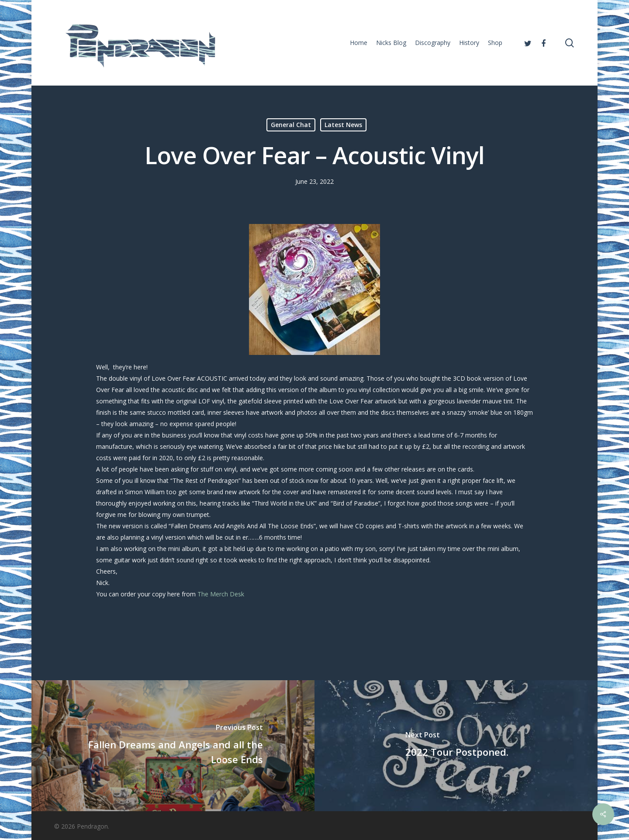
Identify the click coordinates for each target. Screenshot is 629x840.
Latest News (343, 125)
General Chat (291, 125)
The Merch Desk (222, 594)
